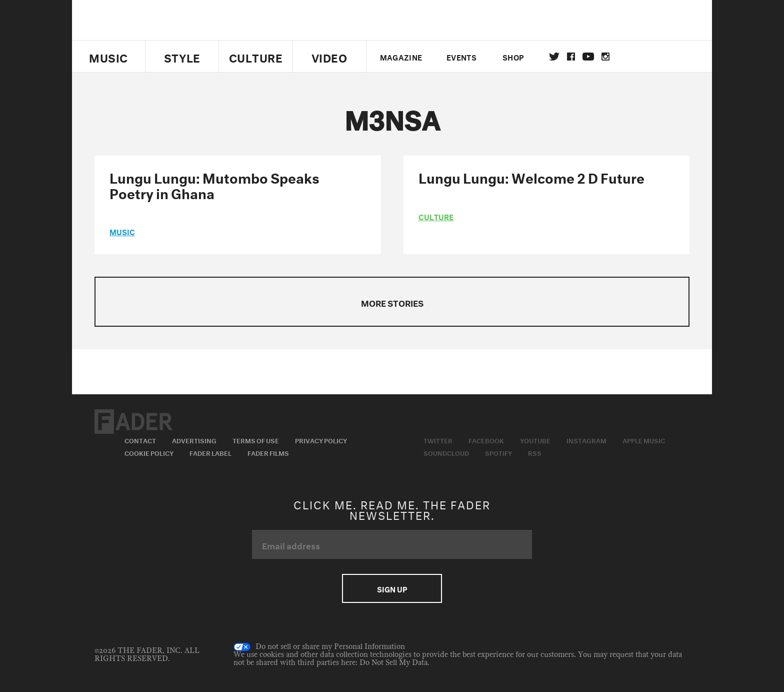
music (122, 231)
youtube (588, 57)
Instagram (586, 440)
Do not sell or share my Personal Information (319, 647)
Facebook (486, 440)
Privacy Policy (321, 440)
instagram (605, 57)
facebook (571, 57)
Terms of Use (256, 440)
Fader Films (268, 452)
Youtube (535, 440)
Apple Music (644, 440)
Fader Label (210, 452)
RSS (535, 452)
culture (436, 216)
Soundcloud (446, 452)
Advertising (194, 440)
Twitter (554, 57)
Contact (140, 440)
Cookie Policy (149, 452)
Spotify (498, 452)
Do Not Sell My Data (393, 663)
